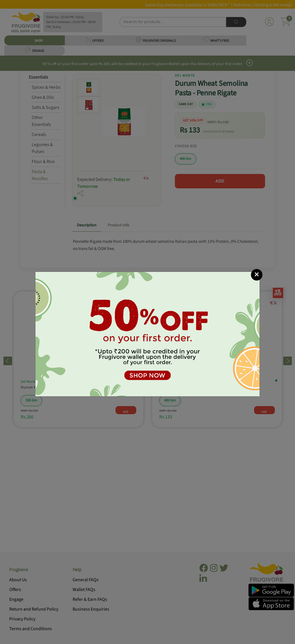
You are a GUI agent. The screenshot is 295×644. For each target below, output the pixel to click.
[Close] (257, 275)
